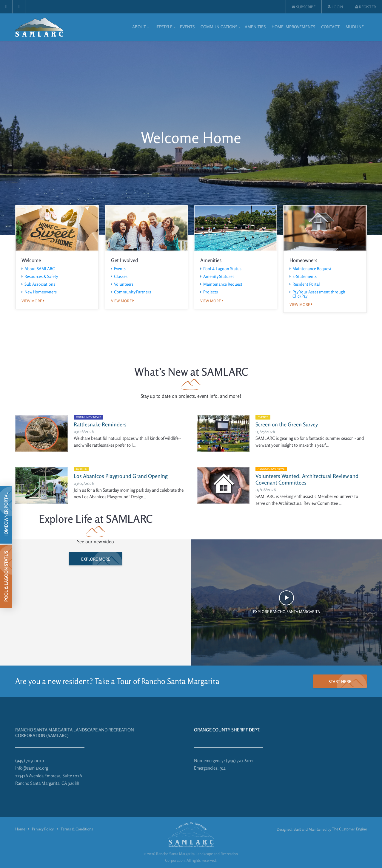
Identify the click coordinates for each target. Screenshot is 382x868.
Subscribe (304, 7)
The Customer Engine (349, 829)
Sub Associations (40, 284)
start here (340, 681)
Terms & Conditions (77, 829)
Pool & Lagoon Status (222, 269)
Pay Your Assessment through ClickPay (319, 294)
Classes (121, 276)
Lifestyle (163, 27)
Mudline (355, 27)
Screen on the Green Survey (287, 424)
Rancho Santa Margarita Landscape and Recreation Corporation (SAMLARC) (75, 733)
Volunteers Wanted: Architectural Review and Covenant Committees (307, 479)
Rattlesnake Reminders (100, 424)
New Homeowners (41, 292)
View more (33, 301)
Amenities (255, 27)
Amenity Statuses (219, 276)
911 (223, 768)
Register (366, 7)
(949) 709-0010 (30, 761)
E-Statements (305, 276)
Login (335, 7)
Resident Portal (306, 284)
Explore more (96, 559)
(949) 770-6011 (239, 761)
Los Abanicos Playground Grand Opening (121, 476)
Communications (219, 27)
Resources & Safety (41, 276)
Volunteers (124, 284)
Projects (211, 292)
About (139, 27)
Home (20, 829)
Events (187, 27)
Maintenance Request (223, 284)
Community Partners (133, 292)
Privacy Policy (43, 829)
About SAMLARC (40, 269)
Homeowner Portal (6, 515)
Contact (330, 27)
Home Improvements (293, 27)
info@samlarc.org (32, 768)
